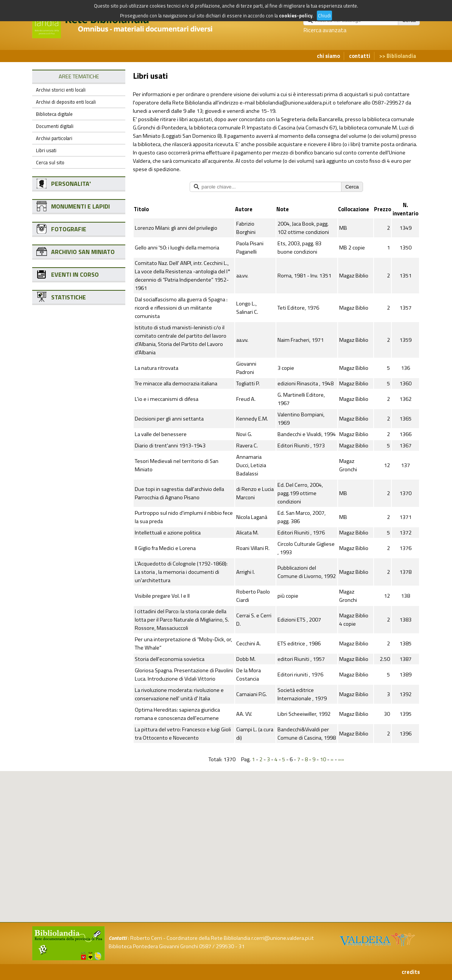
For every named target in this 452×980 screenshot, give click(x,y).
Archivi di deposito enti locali (66, 102)
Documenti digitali (55, 126)
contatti (360, 56)
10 (323, 759)
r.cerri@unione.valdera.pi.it (283, 938)
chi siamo (328, 56)
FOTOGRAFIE (69, 229)
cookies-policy (296, 16)
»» (341, 759)
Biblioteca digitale (54, 114)
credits (411, 972)
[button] (232, 810)
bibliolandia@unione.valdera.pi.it (294, 103)
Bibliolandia (401, 56)
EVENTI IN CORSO (75, 274)
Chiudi (324, 16)
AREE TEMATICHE (79, 76)
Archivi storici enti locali (61, 90)
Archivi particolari (54, 138)
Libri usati (46, 150)
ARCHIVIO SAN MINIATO (83, 252)
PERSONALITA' (71, 184)
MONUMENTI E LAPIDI (80, 206)
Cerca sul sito (50, 162)
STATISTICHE (69, 297)
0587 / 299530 (217, 946)
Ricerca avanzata (325, 30)
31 (242, 946)
